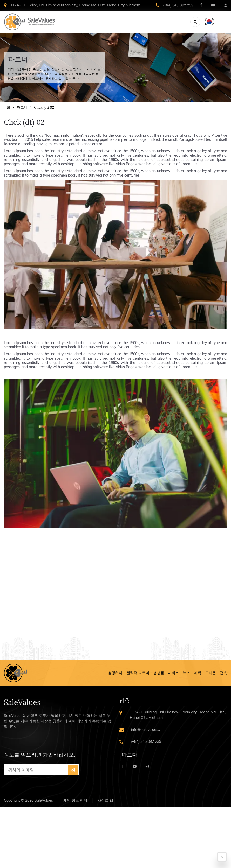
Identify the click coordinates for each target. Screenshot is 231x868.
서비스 (173, 673)
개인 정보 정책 (75, 800)
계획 (198, 673)
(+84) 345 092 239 (178, 5)
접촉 (223, 673)
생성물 (159, 673)
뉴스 (186, 673)
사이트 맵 (105, 800)
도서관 (210, 673)
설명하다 (115, 673)
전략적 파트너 (138, 673)
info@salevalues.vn (147, 730)
